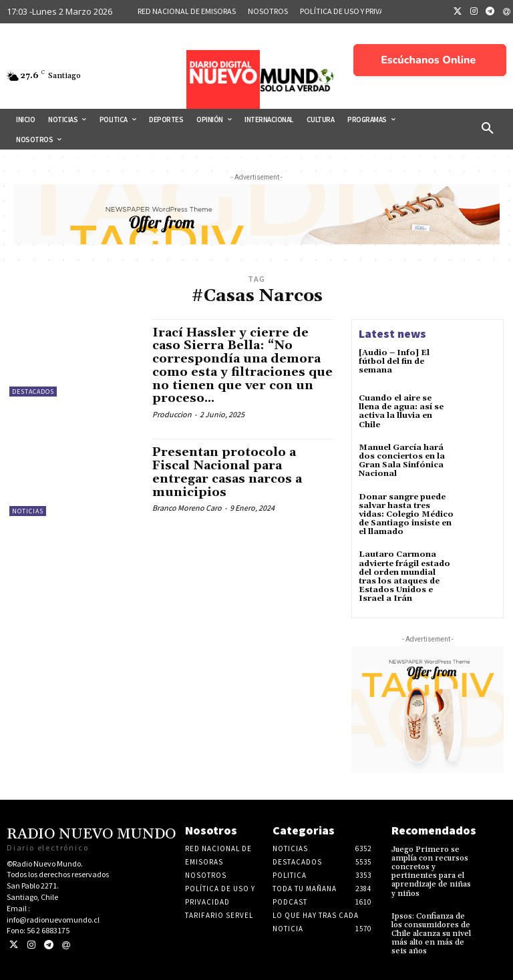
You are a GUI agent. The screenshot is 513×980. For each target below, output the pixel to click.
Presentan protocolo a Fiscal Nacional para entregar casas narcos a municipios (227, 472)
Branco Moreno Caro (187, 508)
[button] (488, 129)
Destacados (33, 392)
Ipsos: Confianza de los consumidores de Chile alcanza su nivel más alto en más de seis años (431, 934)
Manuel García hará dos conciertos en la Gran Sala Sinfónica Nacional (402, 461)
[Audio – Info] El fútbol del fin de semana (394, 361)
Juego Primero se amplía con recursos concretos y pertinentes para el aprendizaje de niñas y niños (431, 872)
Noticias (28, 511)
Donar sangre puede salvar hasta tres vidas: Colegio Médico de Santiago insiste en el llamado (406, 515)
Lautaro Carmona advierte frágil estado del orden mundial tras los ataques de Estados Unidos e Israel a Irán (404, 576)
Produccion (172, 414)
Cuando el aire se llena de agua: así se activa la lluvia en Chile (401, 412)
